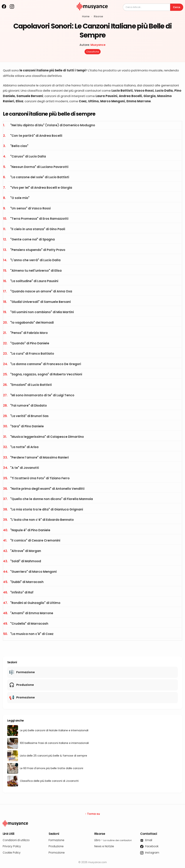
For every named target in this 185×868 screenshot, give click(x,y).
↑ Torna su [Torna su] (93, 814)
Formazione (56, 840)
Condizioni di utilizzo (16, 840)
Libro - (113, 840)
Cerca (177, 7)
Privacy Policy (12, 846)
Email (146, 840)
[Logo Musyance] (92, 823)
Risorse (98, 17)
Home (86, 17)
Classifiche (93, 52)
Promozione (57, 853)
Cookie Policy (12, 853)
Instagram (150, 853)
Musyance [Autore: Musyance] (98, 45)
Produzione (56, 846)
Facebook (149, 846)
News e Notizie (104, 846)
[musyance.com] (92, 13)
